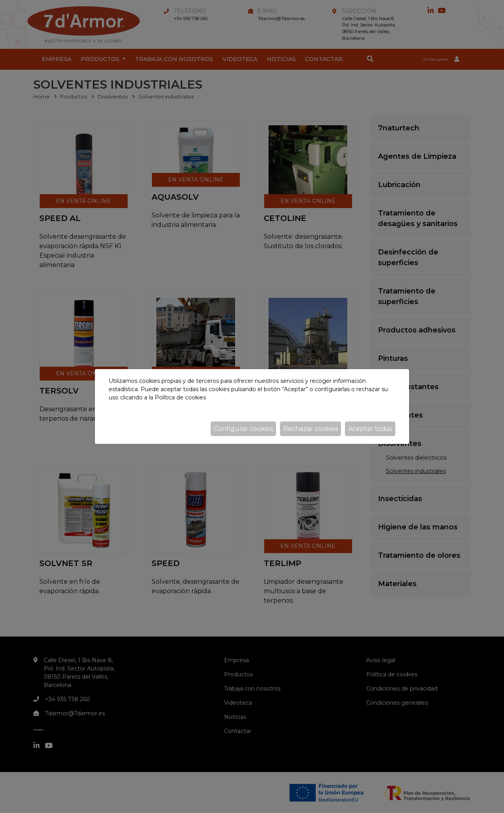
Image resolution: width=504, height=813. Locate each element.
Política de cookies (180, 397)
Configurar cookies (243, 429)
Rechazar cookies (310, 429)
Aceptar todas (370, 429)
